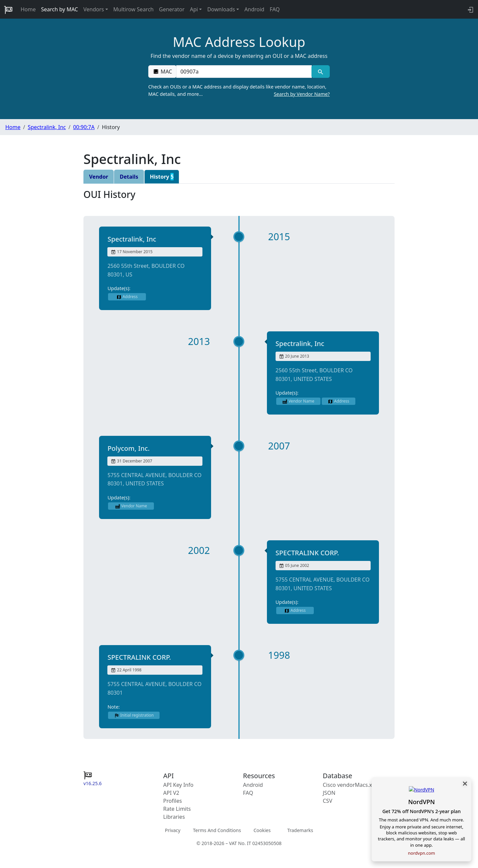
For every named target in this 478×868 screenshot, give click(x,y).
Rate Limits (177, 809)
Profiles (173, 801)
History (162, 177)
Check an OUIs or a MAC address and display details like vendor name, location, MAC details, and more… (239, 90)
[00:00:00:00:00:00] (244, 72)
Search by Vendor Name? (302, 94)
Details (129, 177)
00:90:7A (84, 127)
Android (254, 9)
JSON (329, 793)
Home (28, 9)
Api (194, 9)
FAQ (275, 9)
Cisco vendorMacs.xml (351, 785)
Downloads (221, 9)
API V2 (171, 793)
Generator (172, 9)
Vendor (99, 177)
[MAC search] (321, 72)
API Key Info (178, 785)
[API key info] (470, 9)
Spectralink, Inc (47, 127)
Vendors (94, 9)
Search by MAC (60, 9)
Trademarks (300, 830)
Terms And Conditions (217, 830)
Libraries (174, 817)
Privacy (173, 830)
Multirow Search (133, 9)
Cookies (262, 830)
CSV (328, 801)
